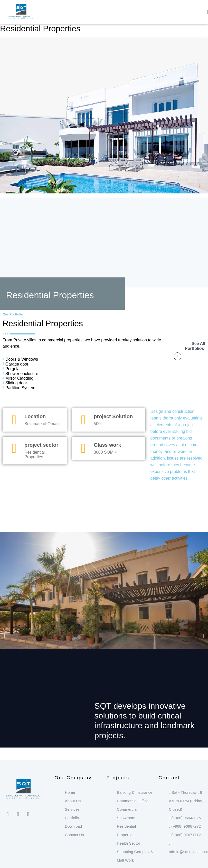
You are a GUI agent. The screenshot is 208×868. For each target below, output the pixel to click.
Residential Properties (40, 29)
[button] (4, 636)
